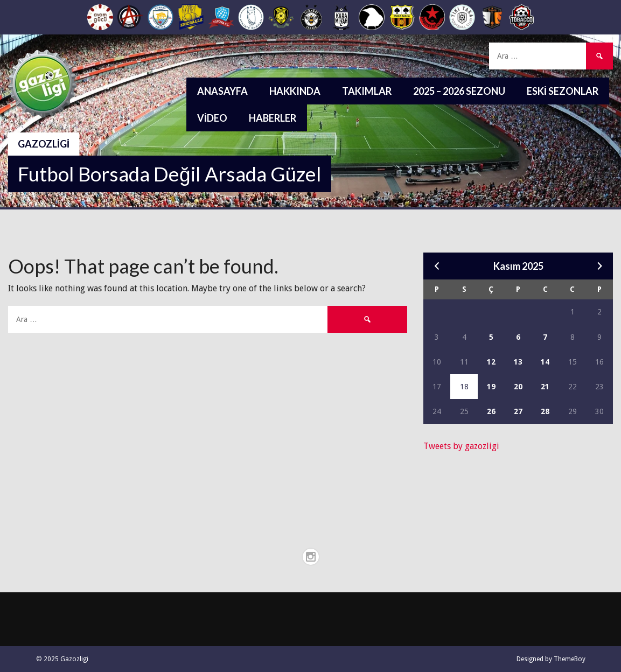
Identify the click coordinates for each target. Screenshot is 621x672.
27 (518, 411)
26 (491, 411)
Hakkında (295, 91)
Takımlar (367, 91)
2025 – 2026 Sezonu (459, 91)
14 (545, 362)
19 (491, 387)
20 (518, 387)
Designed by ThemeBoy (551, 659)
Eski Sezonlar (563, 91)
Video (212, 118)
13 (518, 362)
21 (545, 387)
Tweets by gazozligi (461, 446)
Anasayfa (222, 91)
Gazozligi (44, 144)
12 (491, 362)
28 (545, 411)
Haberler (273, 118)
